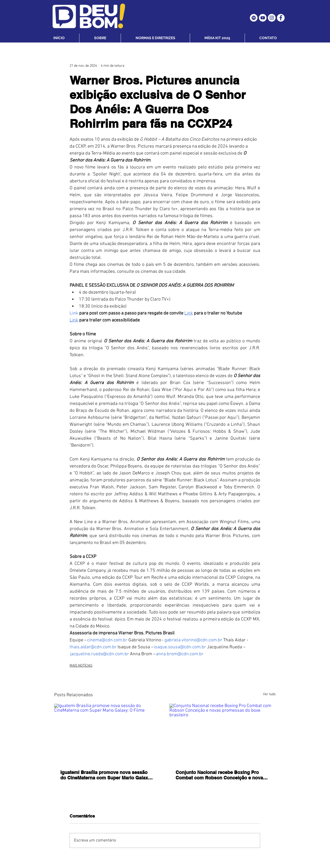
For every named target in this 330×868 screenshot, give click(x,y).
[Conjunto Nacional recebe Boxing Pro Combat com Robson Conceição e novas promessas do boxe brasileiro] (223, 734)
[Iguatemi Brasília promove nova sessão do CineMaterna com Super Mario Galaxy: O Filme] (107, 734)
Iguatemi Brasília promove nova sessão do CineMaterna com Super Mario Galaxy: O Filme (106, 775)
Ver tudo (269, 694)
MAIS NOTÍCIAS (81, 666)
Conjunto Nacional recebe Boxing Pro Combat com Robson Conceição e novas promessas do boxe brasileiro (221, 775)
